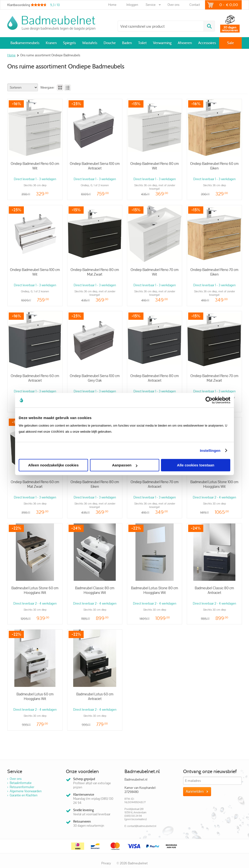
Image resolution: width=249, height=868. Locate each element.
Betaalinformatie (21, 783)
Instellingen (210, 451)
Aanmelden (195, 792)
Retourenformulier (22, 787)
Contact (195, 5)
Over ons (173, 5)
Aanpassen (125, 465)
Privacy (106, 863)
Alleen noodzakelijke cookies (53, 465)
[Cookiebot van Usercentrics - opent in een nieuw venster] (209, 400)
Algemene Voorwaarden (26, 791)
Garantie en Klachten (24, 795)
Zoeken (209, 26)
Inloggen (132, 5)
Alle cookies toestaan (196, 465)
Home (112, 5)
